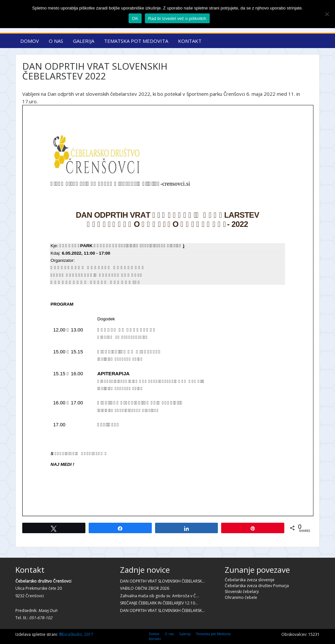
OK (135, 18)
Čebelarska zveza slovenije (250, 580)
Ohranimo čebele (241, 597)
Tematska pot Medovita (136, 41)
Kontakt (190, 41)
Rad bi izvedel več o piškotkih (177, 18)
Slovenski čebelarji (242, 592)
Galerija (84, 41)
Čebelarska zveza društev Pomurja (257, 586)
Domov (30, 41)
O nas (56, 41)
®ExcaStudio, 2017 (76, 634)
